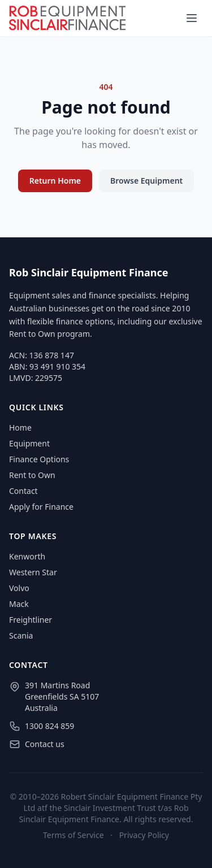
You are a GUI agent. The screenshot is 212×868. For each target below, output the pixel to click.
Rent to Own (32, 475)
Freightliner (31, 620)
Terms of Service (73, 835)
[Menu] (192, 18)
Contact (23, 491)
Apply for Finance (41, 507)
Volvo (19, 588)
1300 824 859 (49, 726)
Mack (19, 604)
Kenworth (27, 556)
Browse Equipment (146, 181)
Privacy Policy (144, 835)
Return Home (55, 181)
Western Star (33, 572)
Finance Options (39, 459)
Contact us (45, 744)
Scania (21, 635)
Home (20, 428)
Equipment (29, 443)
